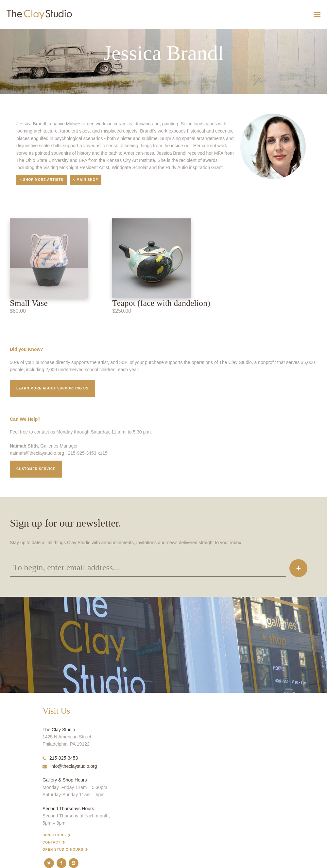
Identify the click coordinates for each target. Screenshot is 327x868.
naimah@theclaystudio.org (37, 453)
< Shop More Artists (42, 180)
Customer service (36, 469)
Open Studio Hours (63, 850)
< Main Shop (86, 180)
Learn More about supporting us (52, 388)
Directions (54, 835)
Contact (52, 842)
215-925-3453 (60, 758)
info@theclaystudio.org (70, 766)
